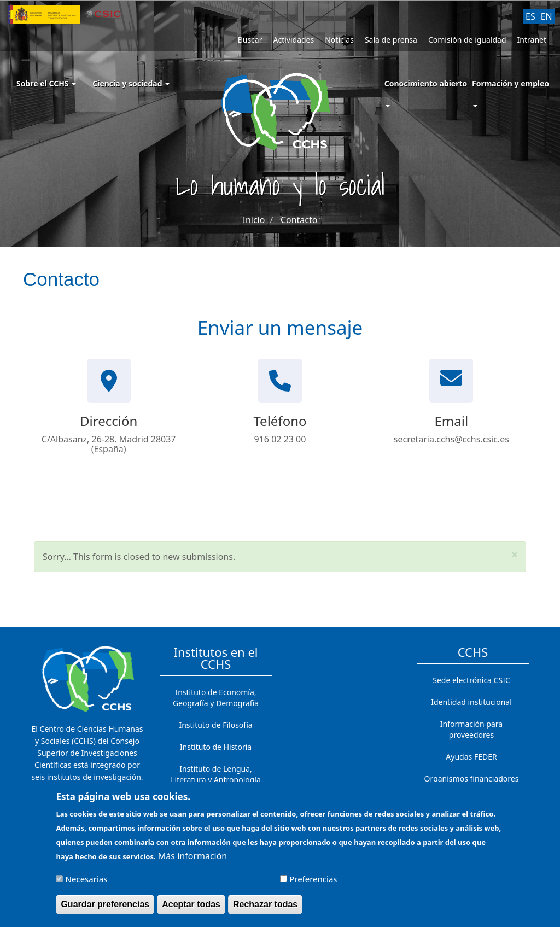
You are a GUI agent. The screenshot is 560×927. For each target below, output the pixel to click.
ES (530, 16)
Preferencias (313, 884)
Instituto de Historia (216, 747)
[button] (515, 555)
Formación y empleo (511, 83)
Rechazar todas (265, 910)
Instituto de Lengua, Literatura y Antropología (216, 774)
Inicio (254, 220)
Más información (192, 861)
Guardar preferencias (105, 910)
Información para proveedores (471, 729)
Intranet (532, 40)
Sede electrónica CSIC (471, 680)
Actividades (293, 40)
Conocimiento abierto (426, 83)
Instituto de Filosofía (215, 725)
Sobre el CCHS (46, 83)
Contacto (299, 220)
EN (547, 16)
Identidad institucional (471, 702)
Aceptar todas (191, 910)
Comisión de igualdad (467, 40)
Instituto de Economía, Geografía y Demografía (216, 698)
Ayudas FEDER (471, 757)
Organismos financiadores (472, 779)
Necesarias (87, 884)
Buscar (250, 40)
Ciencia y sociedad (131, 83)
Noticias (339, 40)
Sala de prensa (391, 40)
